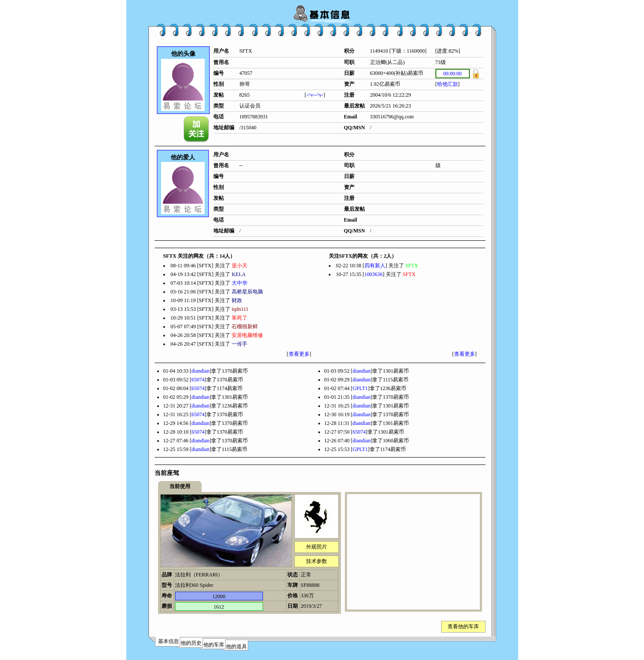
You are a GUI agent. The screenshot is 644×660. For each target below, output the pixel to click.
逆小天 (239, 266)
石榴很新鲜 (245, 327)
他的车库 (214, 645)
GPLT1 (360, 388)
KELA (239, 274)
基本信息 (169, 641)
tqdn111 (240, 309)
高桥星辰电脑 (247, 292)
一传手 (239, 344)
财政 (237, 300)
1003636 (374, 274)
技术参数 (317, 561)
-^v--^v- (315, 95)
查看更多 (299, 354)
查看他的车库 (463, 626)
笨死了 (239, 318)
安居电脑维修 (247, 335)
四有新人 (375, 266)
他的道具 (236, 647)
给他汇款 (448, 84)
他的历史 (191, 643)
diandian (201, 371)
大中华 (239, 283)
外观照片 (317, 547)
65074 (198, 380)
